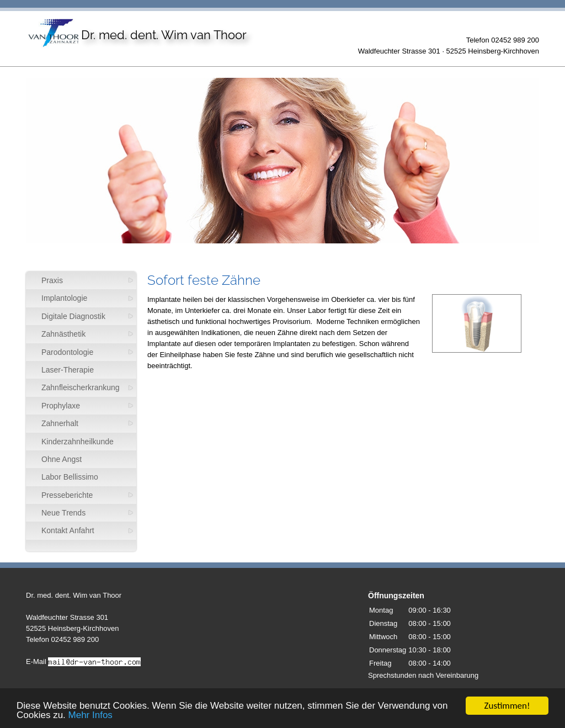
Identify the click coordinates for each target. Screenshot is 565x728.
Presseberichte (67, 495)
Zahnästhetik (63, 334)
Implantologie (64, 298)
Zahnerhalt (60, 423)
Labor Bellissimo (70, 477)
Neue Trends (63, 513)
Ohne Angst (62, 459)
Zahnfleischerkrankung (81, 387)
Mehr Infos (90, 717)
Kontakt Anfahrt (68, 530)
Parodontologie (67, 352)
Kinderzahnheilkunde (78, 442)
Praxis (52, 280)
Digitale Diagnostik (73, 316)
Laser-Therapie (68, 370)
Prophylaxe (61, 406)
